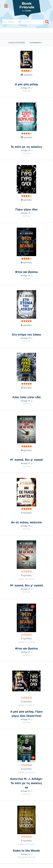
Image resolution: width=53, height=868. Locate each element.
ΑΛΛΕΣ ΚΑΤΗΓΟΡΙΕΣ (17, 43)
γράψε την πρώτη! (26, 579)
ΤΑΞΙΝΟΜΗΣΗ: (35, 43)
